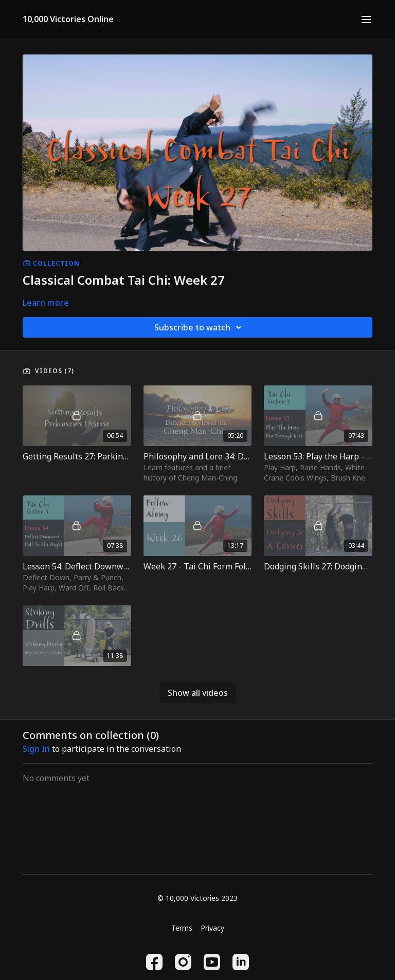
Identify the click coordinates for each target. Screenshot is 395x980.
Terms (182, 928)
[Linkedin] (241, 962)
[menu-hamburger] (366, 19)
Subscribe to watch (200, 327)
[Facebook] (154, 962)
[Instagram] (183, 962)
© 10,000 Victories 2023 (197, 898)
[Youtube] (212, 962)
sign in (36, 749)
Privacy (212, 928)
